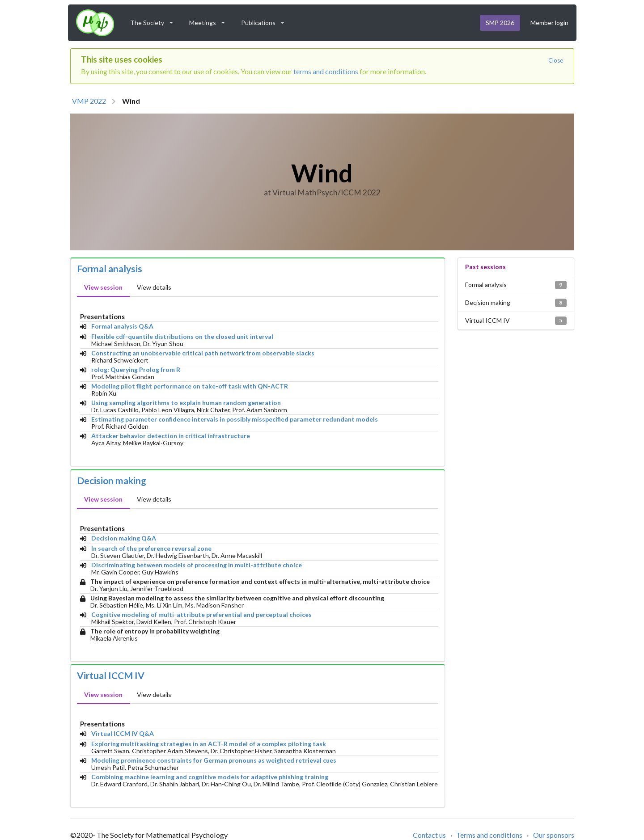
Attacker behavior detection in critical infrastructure (171, 436)
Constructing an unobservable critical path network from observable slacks (203, 353)
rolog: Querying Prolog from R (136, 370)
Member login (549, 23)
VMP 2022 (89, 101)
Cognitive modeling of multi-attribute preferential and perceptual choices (201, 615)
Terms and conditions (489, 835)
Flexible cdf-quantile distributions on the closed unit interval (182, 337)
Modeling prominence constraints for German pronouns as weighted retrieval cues (214, 760)
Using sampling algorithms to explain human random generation (186, 403)
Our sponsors (554, 835)
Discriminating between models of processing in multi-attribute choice (197, 565)
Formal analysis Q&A (122, 326)
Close (556, 60)
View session (103, 287)
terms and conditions (326, 71)
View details (154, 287)
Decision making (112, 481)
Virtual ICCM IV (111, 675)
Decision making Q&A (124, 538)
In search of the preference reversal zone (151, 549)
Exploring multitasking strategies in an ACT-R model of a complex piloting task (209, 744)
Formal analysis (110, 269)
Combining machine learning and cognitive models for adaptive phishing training (210, 777)
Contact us (429, 835)
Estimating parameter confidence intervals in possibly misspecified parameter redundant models (235, 419)
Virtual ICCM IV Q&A (123, 734)
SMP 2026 (500, 23)
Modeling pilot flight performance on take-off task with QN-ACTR (190, 386)
